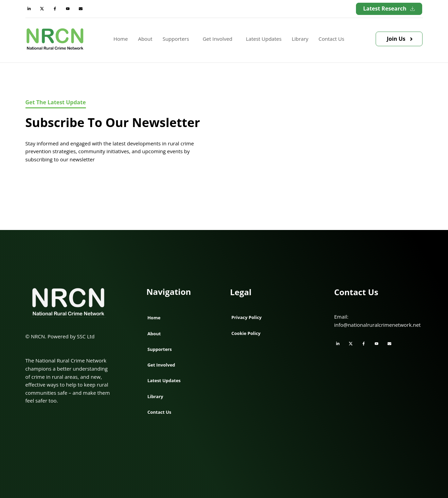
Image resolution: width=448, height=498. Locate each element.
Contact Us (331, 39)
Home (121, 39)
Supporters (176, 39)
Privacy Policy (246, 317)
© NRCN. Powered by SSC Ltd (60, 336)
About (145, 39)
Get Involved (218, 39)
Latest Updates (264, 39)
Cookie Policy (246, 333)
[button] (178, 39)
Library (300, 39)
